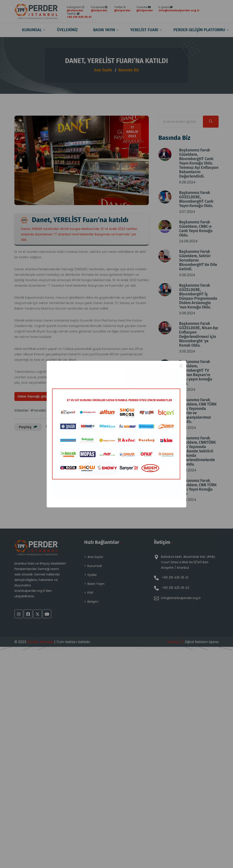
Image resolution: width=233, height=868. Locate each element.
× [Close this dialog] (181, 366)
